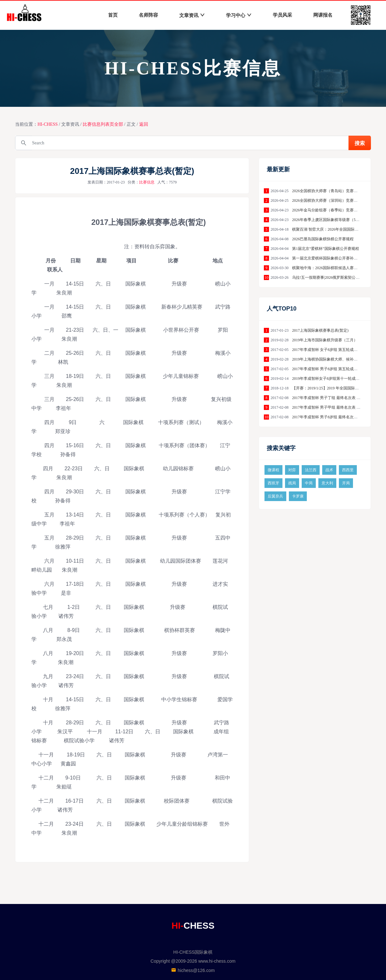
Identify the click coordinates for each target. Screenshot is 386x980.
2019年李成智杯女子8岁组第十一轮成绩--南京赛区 (335, 379)
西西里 (348, 470)
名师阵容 (148, 15)
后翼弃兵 (275, 496)
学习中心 (239, 15)
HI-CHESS (48, 124)
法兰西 (311, 470)
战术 (329, 470)
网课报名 (323, 15)
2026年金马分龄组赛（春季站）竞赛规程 (327, 210)
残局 (292, 483)
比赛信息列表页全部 (103, 124)
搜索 (360, 143)
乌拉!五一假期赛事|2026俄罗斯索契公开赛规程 (331, 277)
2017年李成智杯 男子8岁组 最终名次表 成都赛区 (333, 417)
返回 (144, 124)
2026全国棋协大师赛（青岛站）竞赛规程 (327, 191)
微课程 (273, 470)
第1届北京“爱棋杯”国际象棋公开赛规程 (326, 249)
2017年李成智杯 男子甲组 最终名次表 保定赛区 (332, 407)
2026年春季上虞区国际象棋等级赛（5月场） (330, 220)
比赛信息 (147, 182)
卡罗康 (298, 496)
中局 (309, 483)
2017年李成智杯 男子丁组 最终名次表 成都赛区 (332, 398)
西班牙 (273, 483)
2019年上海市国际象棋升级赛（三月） (325, 340)
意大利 (327, 483)
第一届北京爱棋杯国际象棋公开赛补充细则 (329, 258)
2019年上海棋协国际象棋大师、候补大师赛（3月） (335, 359)
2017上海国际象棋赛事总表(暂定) (320, 330)
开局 (346, 483)
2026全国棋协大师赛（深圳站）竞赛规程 (327, 200)
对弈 (292, 470)
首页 (113, 15)
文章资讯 (192, 15)
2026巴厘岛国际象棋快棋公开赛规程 (323, 239)
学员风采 (282, 15)
